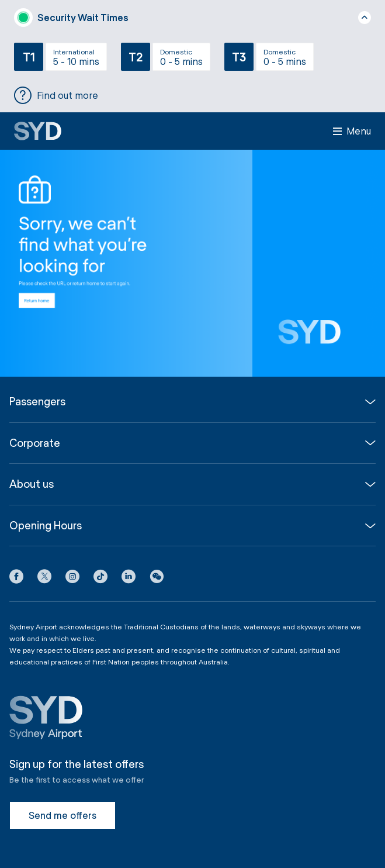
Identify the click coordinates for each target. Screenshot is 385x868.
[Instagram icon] (72, 578)
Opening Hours (46, 526)
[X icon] (44, 578)
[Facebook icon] (16, 578)
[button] (157, 578)
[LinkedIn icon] (129, 578)
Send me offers (63, 815)
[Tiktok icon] (100, 578)
